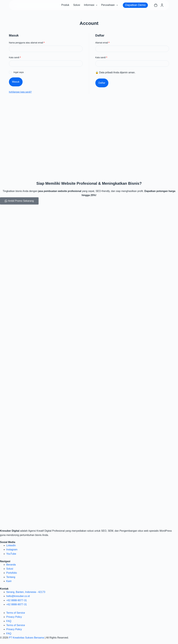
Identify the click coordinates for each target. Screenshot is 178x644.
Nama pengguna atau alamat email (29, 42)
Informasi (91, 5)
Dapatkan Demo (135, 5)
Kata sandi (17, 57)
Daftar (102, 83)
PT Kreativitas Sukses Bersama (26, 638)
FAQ (9, 621)
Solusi (77, 5)
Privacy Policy (14, 617)
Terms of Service (16, 613)
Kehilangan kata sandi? (20, 92)
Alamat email (105, 42)
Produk (65, 5)
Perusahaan (110, 5)
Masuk (16, 82)
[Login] (162, 5)
